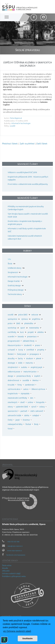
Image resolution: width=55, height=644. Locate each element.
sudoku (26, 368)
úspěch (39, 376)
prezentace (33, 337)
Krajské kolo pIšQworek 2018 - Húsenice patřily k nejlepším (28, 179)
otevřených (14, 403)
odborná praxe (16, 372)
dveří (24, 403)
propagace (36, 354)
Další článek (42, 144)
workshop (14, 328)
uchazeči (13, 350)
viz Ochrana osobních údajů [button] (17, 631)
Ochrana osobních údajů (11, 574)
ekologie (13, 363)
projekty (42, 350)
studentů (29, 346)
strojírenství (14, 368)
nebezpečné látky (17, 425)
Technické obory (16, 295)
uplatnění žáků (23, 407)
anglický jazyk (38, 368)
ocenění (13, 337)
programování (15, 341)
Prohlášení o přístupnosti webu (14, 577)
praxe (39, 346)
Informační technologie (21, 124)
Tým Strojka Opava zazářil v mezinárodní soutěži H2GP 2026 (28, 216)
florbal (30, 425)
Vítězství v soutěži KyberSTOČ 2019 (22, 173)
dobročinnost (15, 381)
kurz (24, 332)
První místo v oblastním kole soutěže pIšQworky (28, 184)
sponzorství (14, 411)
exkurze (37, 315)
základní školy (30, 341)
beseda (22, 337)
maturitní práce (32, 372)
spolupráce (14, 319)
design (12, 376)
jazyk (19, 420)
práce (12, 324)
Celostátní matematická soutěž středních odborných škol (25, 238)
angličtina (38, 319)
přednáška (31, 324)
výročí (35, 407)
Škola (12, 264)
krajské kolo (14, 394)
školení (12, 354)
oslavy (44, 407)
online (32, 403)
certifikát (32, 350)
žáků (20, 324)
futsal (12, 429)
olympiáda (27, 394)
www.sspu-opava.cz (14, 551)
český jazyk (23, 354)
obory (12, 407)
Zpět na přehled (27, 144)
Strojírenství (14, 273)
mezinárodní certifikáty (19, 398)
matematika (36, 328)
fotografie (42, 403)
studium (31, 359)
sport (25, 328)
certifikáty (14, 332)
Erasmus (28, 420)
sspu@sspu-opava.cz (15, 546)
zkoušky (13, 359)
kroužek (13, 385)
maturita (31, 363)
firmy (21, 385)
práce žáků (25, 315)
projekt (33, 332)
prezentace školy (25, 376)
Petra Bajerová (16, 118)
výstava (27, 319)
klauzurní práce (16, 346)
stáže (22, 363)
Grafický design (16, 286)
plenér (40, 359)
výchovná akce (16, 389)
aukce (27, 389)
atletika (42, 332)
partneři (25, 411)
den (33, 398)
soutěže (27, 381)
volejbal (37, 416)
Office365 (6, 571)
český (12, 420)
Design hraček (15, 281)
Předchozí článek (10, 144)
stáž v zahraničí (38, 411)
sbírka (28, 416)
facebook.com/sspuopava (16, 555)
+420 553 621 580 (13, 542)
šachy (22, 359)
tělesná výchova (40, 389)
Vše (9, 260)
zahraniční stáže (16, 416)
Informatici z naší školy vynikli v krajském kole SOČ (27, 230)
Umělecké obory (16, 268)
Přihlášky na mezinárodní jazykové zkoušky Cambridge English (26, 208)
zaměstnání (31, 385)
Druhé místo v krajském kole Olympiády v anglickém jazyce (25, 223)
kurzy (22, 350)
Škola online (7, 566)
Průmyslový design (17, 290)
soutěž (12, 126)
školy (38, 425)
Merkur (37, 381)
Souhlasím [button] (27, 638)
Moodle (5, 569)
